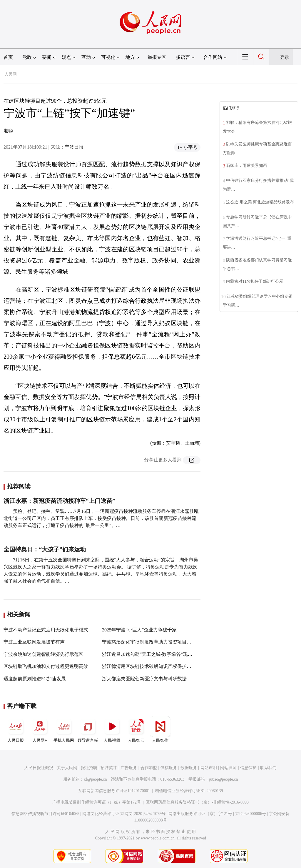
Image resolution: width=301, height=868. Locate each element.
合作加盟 (149, 768)
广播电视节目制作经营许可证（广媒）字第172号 (97, 802)
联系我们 (268, 768)
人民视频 (112, 729)
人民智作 (160, 729)
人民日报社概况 (39, 768)
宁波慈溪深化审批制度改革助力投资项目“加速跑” (153, 642)
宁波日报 (74, 147)
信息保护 (248, 768)
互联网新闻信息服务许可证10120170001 (114, 791)
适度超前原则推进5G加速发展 (35, 679)
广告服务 (129, 768)
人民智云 (136, 729)
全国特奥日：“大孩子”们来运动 (45, 549)
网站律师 (228, 768)
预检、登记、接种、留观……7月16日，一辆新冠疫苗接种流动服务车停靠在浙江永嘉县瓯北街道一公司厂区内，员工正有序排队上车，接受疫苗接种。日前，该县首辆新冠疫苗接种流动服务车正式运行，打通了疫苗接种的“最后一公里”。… (101, 518)
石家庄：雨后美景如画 (247, 166)
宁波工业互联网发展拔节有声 (34, 642)
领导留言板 (88, 729)
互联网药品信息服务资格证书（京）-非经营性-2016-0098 (197, 802)
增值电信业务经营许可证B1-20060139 (189, 791)
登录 (285, 57)
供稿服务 (169, 768)
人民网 (11, 74)
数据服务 (189, 768)
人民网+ (40, 729)
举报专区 (157, 57)
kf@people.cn (95, 779)
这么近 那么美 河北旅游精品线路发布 (260, 202)
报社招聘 (89, 768)
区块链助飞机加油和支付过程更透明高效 (46, 666)
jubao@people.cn (223, 779)
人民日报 (16, 729)
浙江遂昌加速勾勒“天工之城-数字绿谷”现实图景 (152, 654)
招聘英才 (109, 768)
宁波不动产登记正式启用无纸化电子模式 (46, 630)
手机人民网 (64, 729)
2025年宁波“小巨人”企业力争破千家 (139, 630)
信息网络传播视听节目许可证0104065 (45, 814)
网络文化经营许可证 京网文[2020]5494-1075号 (124, 814)
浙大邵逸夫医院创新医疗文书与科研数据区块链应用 (156, 679)
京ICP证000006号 (251, 814)
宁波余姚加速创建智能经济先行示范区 (44, 654)
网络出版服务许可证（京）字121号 (200, 814)
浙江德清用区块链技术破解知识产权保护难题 (149, 666)
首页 (8, 57)
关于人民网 (67, 768)
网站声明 (209, 768)
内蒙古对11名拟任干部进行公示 (255, 281)
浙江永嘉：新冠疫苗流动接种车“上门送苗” (59, 501)
